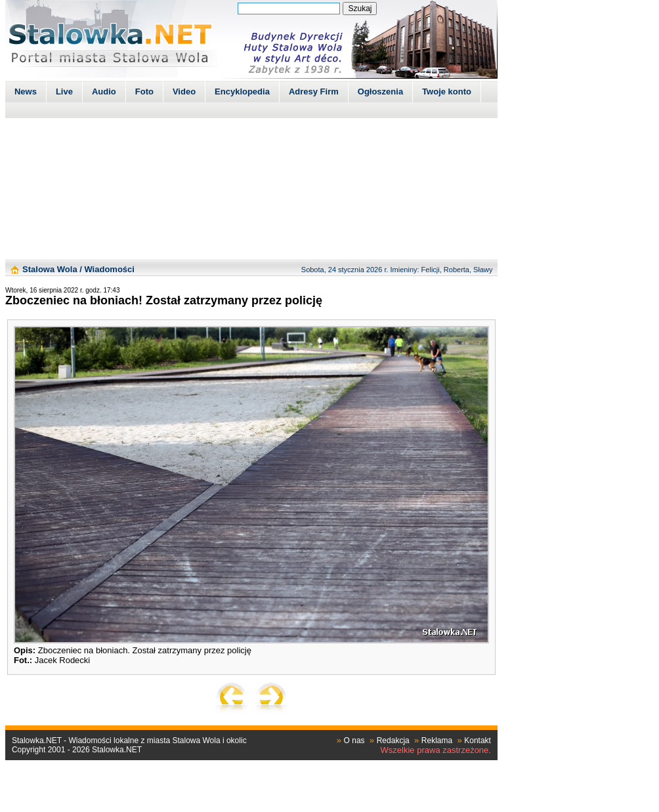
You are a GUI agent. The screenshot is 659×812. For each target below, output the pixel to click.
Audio (104, 91)
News (26, 91)
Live (64, 91)
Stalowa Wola (50, 269)
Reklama (437, 741)
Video (184, 91)
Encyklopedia (242, 91)
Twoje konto (447, 91)
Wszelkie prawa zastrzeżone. (436, 750)
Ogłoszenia (380, 91)
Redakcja (393, 741)
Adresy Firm (314, 91)
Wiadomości (109, 269)
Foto (144, 91)
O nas (354, 741)
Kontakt (478, 741)
